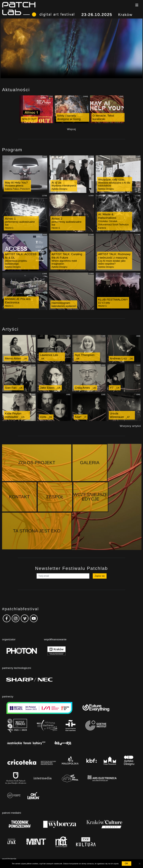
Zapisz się (100, 545)
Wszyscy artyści (130, 426)
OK (126, 863)
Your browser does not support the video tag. (71, 48)
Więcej (71, 129)
